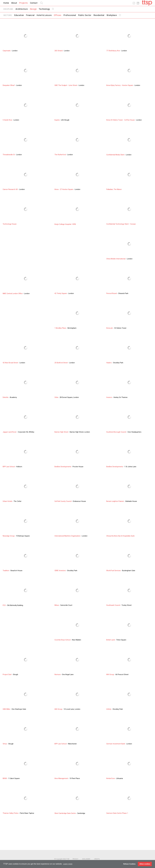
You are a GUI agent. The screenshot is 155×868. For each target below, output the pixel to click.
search (42, 3)
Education (19, 15)
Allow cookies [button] (145, 864)
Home (6, 3)
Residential (99, 15)
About (14, 3)
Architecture (22, 9)
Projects (23, 3)
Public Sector (85, 15)
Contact (34, 3)
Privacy (75, 859)
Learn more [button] (68, 864)
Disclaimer (86, 859)
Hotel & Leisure (44, 15)
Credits (97, 859)
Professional (70, 15)
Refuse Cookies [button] (129, 864)
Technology (44, 9)
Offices (58, 15)
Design (33, 9)
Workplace (112, 15)
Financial (30, 15)
